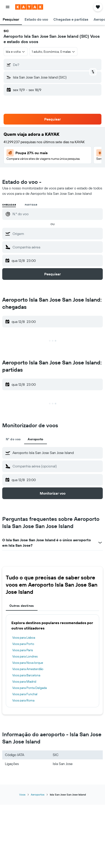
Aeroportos (38, 795)
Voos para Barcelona (26, 675)
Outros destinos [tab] (22, 606)
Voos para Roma (23, 700)
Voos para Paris (23, 650)
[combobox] (16, 52)
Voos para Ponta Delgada (29, 688)
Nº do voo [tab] (13, 439)
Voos (22, 795)
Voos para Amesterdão (28, 669)
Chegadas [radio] (9, 205)
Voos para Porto (23, 644)
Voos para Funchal (25, 694)
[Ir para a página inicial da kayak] (29, 7)
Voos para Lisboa (24, 638)
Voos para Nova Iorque (28, 663)
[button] (8, 7)
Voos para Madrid (24, 682)
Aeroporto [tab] (35, 439)
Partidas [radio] (31, 205)
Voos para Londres (25, 656)
